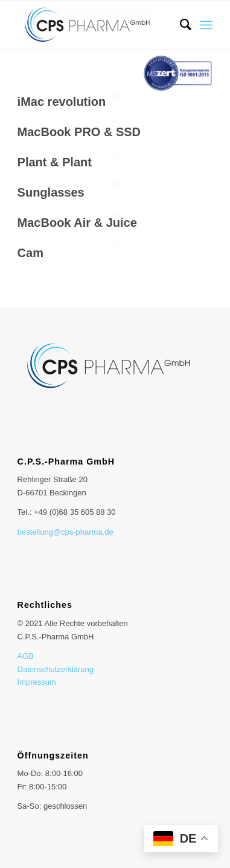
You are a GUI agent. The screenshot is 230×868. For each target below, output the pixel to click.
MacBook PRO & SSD (79, 132)
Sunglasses (51, 192)
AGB (26, 656)
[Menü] (206, 25)
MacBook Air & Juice (77, 223)
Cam (30, 253)
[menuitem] (180, 25)
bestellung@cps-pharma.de (65, 532)
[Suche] (180, 25)
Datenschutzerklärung (56, 669)
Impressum (37, 682)
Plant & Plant (55, 162)
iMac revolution (62, 102)
